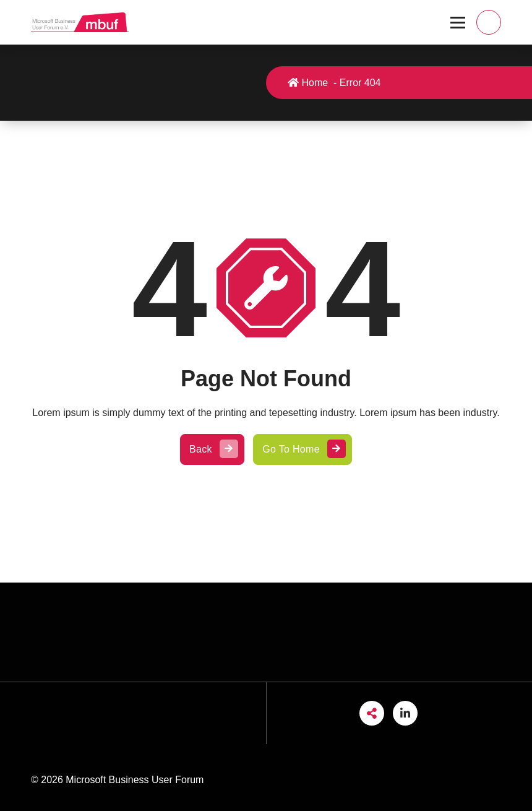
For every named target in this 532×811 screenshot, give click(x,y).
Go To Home (302, 449)
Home (308, 83)
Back (212, 449)
